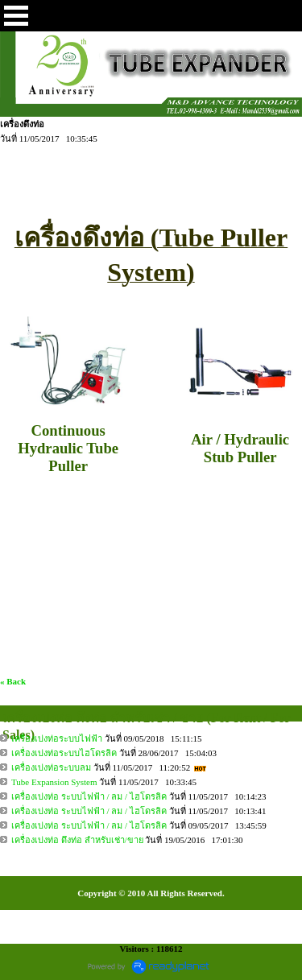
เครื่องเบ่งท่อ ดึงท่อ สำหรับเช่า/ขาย (77, 840)
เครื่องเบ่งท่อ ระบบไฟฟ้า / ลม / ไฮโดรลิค (89, 796)
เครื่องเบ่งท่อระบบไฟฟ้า (57, 738)
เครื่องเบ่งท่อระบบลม (51, 767)
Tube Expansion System (54, 782)
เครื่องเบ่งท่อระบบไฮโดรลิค (64, 753)
